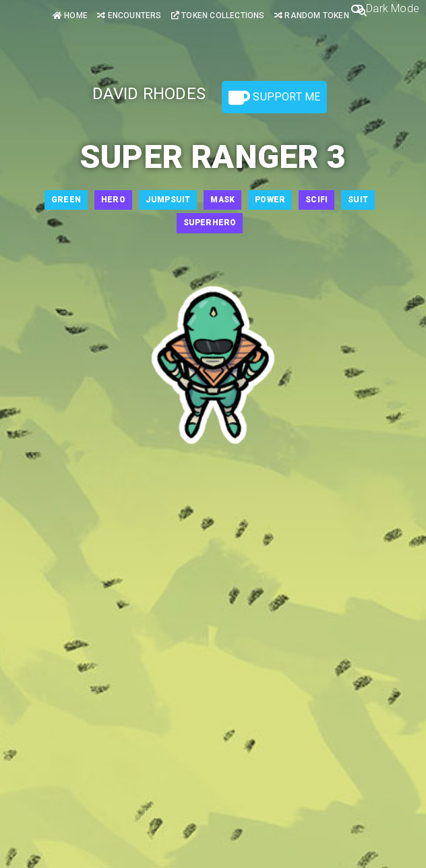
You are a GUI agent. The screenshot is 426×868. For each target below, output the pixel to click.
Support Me (274, 98)
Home (70, 16)
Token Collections (218, 16)
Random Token (312, 16)
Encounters (129, 16)
